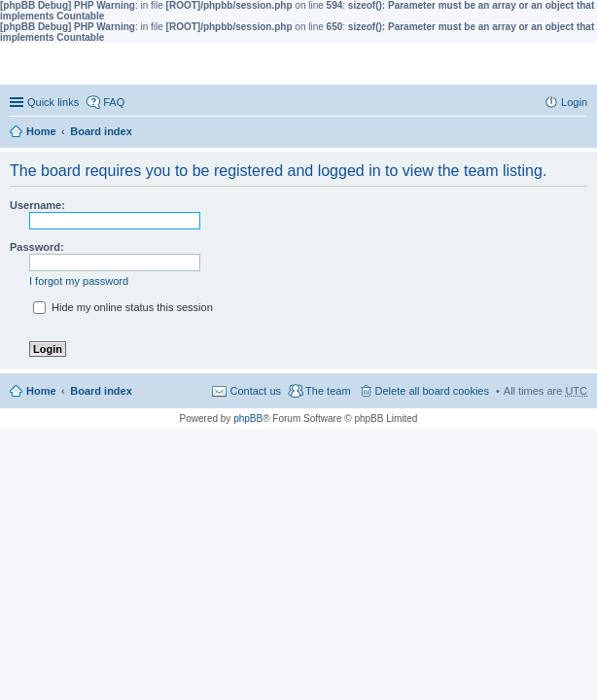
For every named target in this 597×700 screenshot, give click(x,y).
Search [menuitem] (579, 133)
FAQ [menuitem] (114, 102)
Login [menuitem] (574, 102)
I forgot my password (79, 281)
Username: (37, 205)
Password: (37, 247)
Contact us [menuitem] (255, 391)
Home (41, 131)
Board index (101, 131)
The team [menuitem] (328, 391)
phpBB (248, 419)
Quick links (53, 102)
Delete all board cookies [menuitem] (432, 391)
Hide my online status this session (123, 307)
